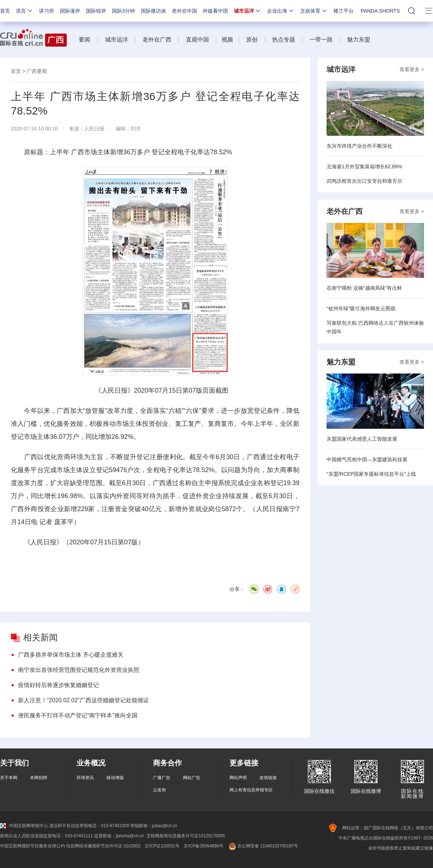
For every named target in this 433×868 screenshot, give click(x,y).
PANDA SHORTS (380, 11)
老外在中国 (184, 11)
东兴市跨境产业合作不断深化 (359, 146)
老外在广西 (157, 40)
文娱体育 (314, 11)
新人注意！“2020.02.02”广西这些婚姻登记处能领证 (84, 700)
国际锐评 (96, 11)
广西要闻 (37, 71)
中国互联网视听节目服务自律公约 (32, 846)
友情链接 (268, 778)
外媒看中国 (215, 11)
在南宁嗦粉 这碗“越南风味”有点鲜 (364, 288)
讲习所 (47, 11)
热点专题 (284, 40)
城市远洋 (248, 11)
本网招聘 (39, 778)
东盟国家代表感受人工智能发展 (362, 439)
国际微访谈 (153, 11)
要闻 (84, 40)
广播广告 (162, 778)
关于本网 (9, 778)
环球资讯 (85, 778)
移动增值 (115, 778)
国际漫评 (70, 11)
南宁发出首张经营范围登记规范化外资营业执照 (79, 670)
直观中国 (197, 40)
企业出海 (281, 11)
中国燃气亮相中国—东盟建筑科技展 (367, 459)
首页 (5, 11)
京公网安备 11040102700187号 (263, 846)
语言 (25, 11)
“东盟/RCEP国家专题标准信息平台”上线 (371, 474)
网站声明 (238, 778)
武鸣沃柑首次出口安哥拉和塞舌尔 (364, 181)
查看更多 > (412, 69)
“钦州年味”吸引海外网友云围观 (361, 308)
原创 (252, 40)
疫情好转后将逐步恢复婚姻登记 (58, 685)
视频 (227, 40)
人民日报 (94, 129)
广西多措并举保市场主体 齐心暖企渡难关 (71, 655)
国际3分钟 (123, 11)
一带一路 (321, 40)
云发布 (159, 790)
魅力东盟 (359, 40)
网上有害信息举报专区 (251, 790)
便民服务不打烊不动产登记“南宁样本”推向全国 (78, 715)
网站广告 (192, 778)
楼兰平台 (344, 11)
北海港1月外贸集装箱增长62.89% (364, 167)
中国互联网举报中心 (24, 826)
